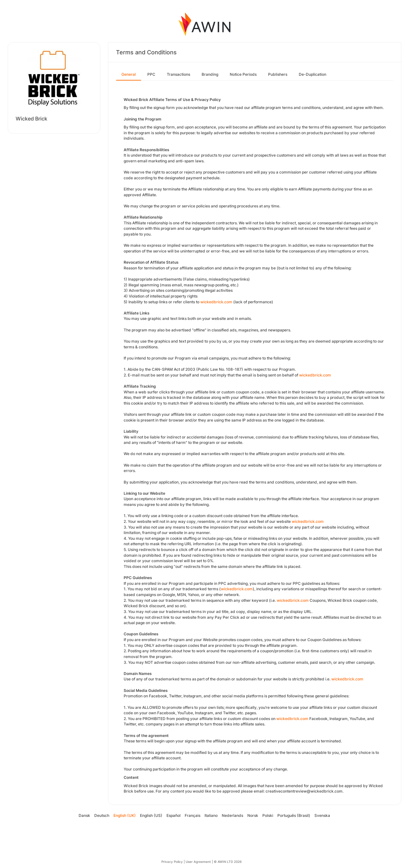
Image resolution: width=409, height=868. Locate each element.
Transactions (178, 74)
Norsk (253, 815)
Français (193, 815)
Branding (210, 74)
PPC (151, 74)
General (129, 74)
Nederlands (232, 815)
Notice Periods (243, 74)
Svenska (322, 815)
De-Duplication (313, 74)
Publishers (278, 74)
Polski (268, 815)
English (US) (151, 815)
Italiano (211, 815)
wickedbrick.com (216, 302)
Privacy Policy (172, 862)
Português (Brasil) (294, 815)
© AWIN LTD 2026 (228, 862)
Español (174, 815)
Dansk (84, 815)
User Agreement (198, 862)
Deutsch (102, 815)
